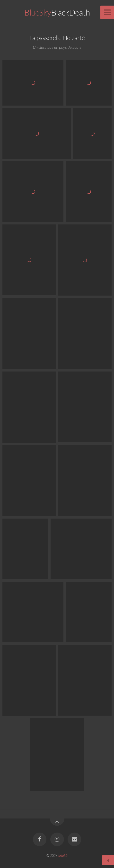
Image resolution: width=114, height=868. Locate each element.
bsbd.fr (63, 856)
